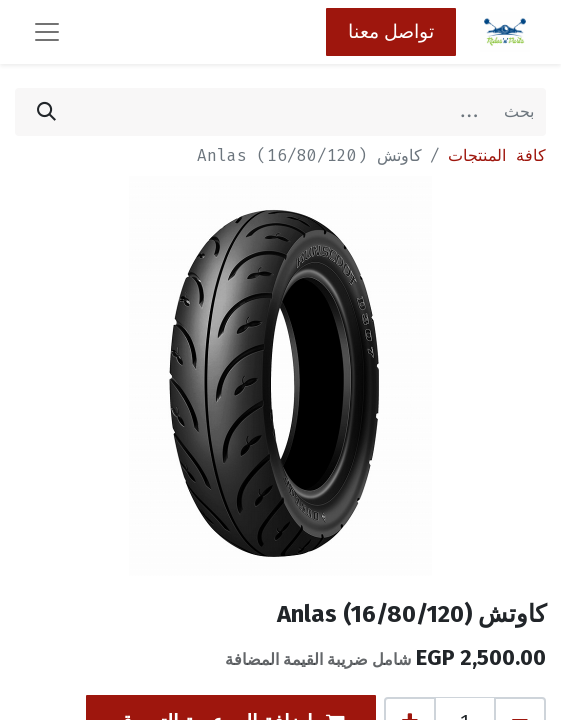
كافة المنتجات (497, 155)
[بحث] (46, 112)
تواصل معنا (391, 31)
